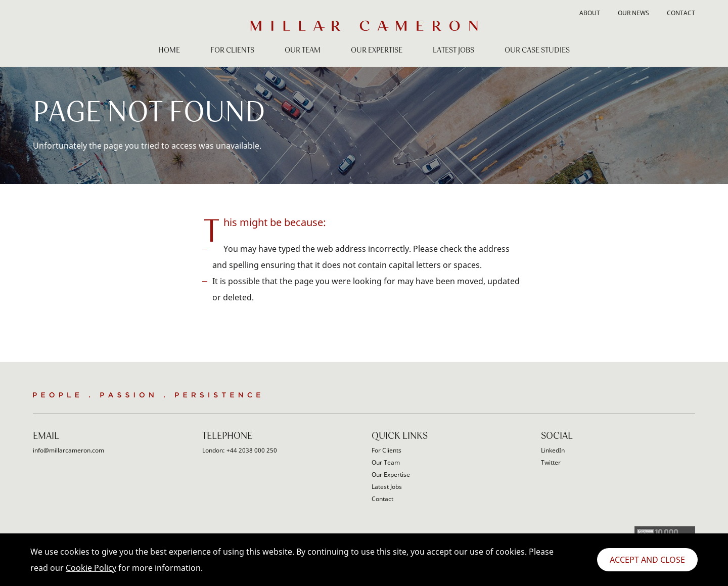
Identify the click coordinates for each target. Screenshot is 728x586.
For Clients (232, 51)
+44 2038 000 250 (252, 450)
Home (169, 51)
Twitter (551, 462)
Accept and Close (647, 560)
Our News (633, 14)
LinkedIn (553, 450)
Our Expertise (377, 51)
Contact (681, 14)
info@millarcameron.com (69, 450)
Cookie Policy (91, 568)
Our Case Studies (537, 51)
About (590, 14)
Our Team (303, 51)
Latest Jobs (453, 51)
